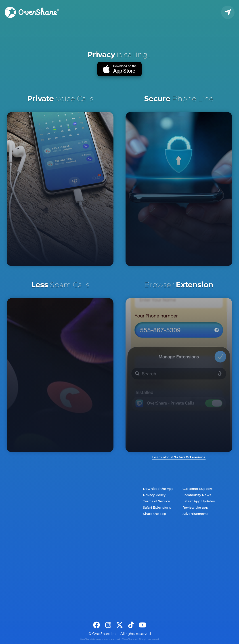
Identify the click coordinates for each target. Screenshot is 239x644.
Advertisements (195, 514)
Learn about (179, 457)
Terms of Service (156, 501)
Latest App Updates (199, 501)
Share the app (154, 514)
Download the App (158, 489)
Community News (197, 495)
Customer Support (197, 489)
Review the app (195, 508)
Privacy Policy (154, 495)
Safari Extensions (157, 508)
